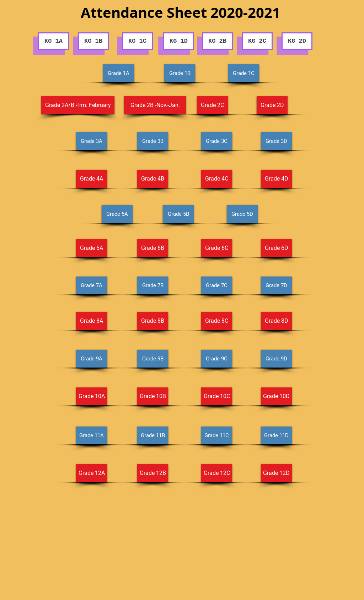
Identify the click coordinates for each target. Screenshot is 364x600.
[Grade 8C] (217, 321)
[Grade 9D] (276, 359)
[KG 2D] (297, 41)
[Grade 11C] (217, 435)
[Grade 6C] (217, 248)
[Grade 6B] (153, 248)
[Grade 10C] (217, 396)
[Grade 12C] (217, 473)
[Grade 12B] (153, 473)
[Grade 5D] (242, 214)
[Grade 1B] (180, 73)
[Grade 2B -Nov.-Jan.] (155, 105)
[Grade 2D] (272, 105)
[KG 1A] (53, 41)
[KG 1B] (93, 41)
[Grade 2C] (212, 105)
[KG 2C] (257, 41)
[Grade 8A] (92, 321)
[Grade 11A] (92, 435)
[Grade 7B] (153, 285)
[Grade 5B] (178, 214)
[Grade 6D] (276, 248)
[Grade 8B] (153, 321)
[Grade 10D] (276, 396)
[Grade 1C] (244, 73)
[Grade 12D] (276, 473)
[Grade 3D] (276, 141)
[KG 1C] (137, 41)
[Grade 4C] (217, 179)
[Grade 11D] (276, 435)
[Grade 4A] (92, 179)
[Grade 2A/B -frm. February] (78, 105)
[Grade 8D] (276, 321)
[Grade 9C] (217, 359)
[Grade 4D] (276, 179)
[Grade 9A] (92, 359)
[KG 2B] (217, 41)
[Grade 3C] (217, 141)
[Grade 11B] (153, 435)
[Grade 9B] (153, 359)
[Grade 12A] (92, 473)
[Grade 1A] (119, 73)
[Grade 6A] (92, 248)
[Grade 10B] (153, 396)
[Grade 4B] (153, 179)
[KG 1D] (179, 41)
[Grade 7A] (92, 285)
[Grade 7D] (276, 285)
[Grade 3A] (92, 141)
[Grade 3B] (153, 141)
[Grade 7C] (217, 285)
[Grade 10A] (92, 396)
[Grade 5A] (117, 214)
